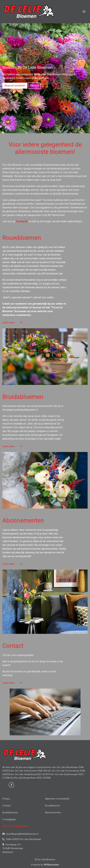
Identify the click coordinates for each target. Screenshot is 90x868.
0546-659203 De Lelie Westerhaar (22, 839)
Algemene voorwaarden (57, 799)
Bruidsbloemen (10, 813)
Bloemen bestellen (15, 86)
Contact (34, 86)
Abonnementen (53, 813)
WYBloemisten (51, 865)
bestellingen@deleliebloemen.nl (20, 834)
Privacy (6, 799)
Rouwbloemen (52, 806)
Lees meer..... (12, 323)
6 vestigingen (9, 819)
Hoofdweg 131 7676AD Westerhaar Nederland (13, 848)
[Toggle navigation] (84, 12)
